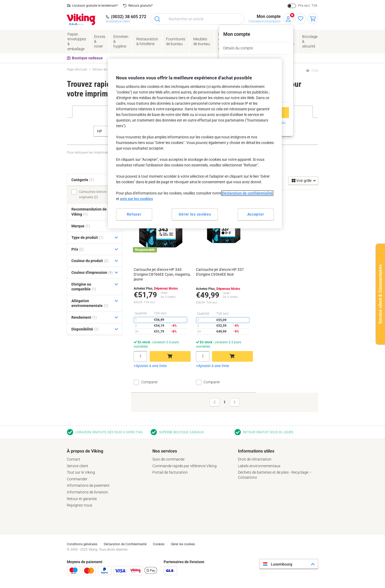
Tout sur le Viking (81, 472)
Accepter (256, 214)
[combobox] (197, 19)
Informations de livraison (87, 492)
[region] (195, 144)
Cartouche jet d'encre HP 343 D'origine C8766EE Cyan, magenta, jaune (162, 274)
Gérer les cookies (183, 544)
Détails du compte (238, 48)
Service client (78, 466)
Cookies (159, 544)
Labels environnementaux (259, 466)
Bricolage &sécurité (310, 41)
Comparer (149, 382)
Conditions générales (82, 544)
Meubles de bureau (202, 41)
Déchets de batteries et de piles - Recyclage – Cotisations (275, 475)
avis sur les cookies (136, 199)
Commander (77, 479)
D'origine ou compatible (84, 287)
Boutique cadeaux (85, 58)
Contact (74, 459)
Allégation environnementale (90, 303)
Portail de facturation (170, 472)
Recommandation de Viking (89, 212)
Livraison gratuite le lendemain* (95, 6)
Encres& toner (100, 41)
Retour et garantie (82, 499)
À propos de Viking (85, 451)
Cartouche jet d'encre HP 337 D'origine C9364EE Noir (220, 272)
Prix (78, 249)
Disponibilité (85, 329)
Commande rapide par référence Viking (184, 466)
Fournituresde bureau (176, 41)
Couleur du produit (90, 261)
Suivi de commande (168, 459)
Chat (315, 71)
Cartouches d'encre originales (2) (93, 194)
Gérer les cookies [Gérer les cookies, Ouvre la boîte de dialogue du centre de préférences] (195, 214)
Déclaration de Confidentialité (125, 544)
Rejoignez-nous (80, 505)
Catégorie (83, 180)
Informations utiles (256, 451)
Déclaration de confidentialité (247, 193)
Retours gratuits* (140, 6)
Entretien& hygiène (121, 41)
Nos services (165, 451)
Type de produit (87, 237)
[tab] (107, 478)
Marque (81, 226)
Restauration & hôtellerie (147, 41)
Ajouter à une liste (151, 366)
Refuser (134, 214)
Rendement (84, 317)
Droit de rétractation (255, 459)
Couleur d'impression (92, 272)
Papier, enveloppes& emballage (77, 42)
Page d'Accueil (77, 69)
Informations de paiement (88, 485)
